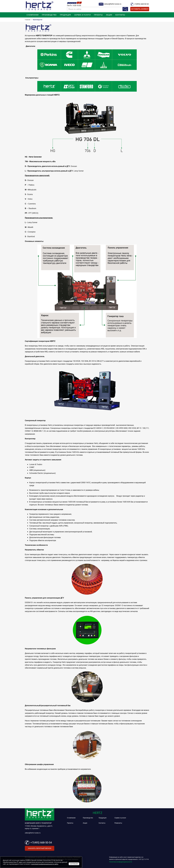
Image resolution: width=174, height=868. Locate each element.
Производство (49, 15)
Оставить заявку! (140, 9)
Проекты (98, 15)
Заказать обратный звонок (40, 848)
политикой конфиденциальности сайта (45, 864)
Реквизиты (118, 823)
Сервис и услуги (82, 15)
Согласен (74, 864)
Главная (28, 20)
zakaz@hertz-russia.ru (33, 833)
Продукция (65, 15)
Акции (109, 15)
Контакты (120, 15)
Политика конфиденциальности (121, 862)
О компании (33, 15)
